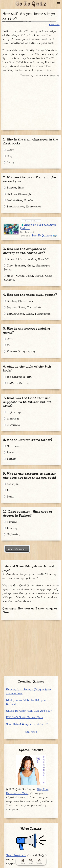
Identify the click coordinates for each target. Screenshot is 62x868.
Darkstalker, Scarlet (19, 200)
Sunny (9, 163)
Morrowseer (13, 446)
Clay (8, 156)
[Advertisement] (31, 102)
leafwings (11, 419)
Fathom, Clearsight (18, 194)
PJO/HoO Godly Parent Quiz (25, 718)
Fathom (10, 459)
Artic (9, 453)
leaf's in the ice (16, 383)
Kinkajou (11, 484)
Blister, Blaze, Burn (19, 301)
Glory (9, 150)
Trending (39, 861)
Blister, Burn (14, 188)
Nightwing (12, 535)
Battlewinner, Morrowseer (22, 207)
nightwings (12, 412)
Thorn (9, 345)
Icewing (10, 528)
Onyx (8, 339)
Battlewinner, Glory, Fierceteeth (27, 314)
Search (31, 861)
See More (31, 732)
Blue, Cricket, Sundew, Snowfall (27, 259)
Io (7, 490)
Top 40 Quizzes (42, 236)
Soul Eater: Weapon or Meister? (27, 724)
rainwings (12, 425)
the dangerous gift (18, 377)
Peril (9, 497)
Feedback (54, 25)
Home (23, 861)
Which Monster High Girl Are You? (29, 711)
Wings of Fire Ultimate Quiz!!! (38, 227)
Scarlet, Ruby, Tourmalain (23, 308)
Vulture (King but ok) (19, 352)
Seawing (10, 522)
